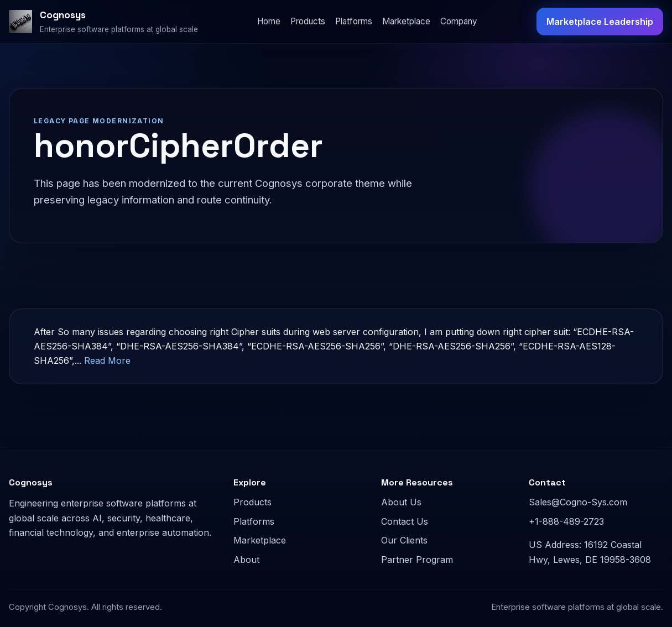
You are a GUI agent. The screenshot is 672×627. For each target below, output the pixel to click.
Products (308, 21)
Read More (107, 360)
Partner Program (417, 560)
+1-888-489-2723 (566, 521)
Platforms (354, 21)
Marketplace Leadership (600, 22)
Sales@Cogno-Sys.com (578, 502)
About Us (401, 502)
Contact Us (405, 521)
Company (459, 21)
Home (269, 21)
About (246, 560)
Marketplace (406, 21)
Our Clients (404, 540)
